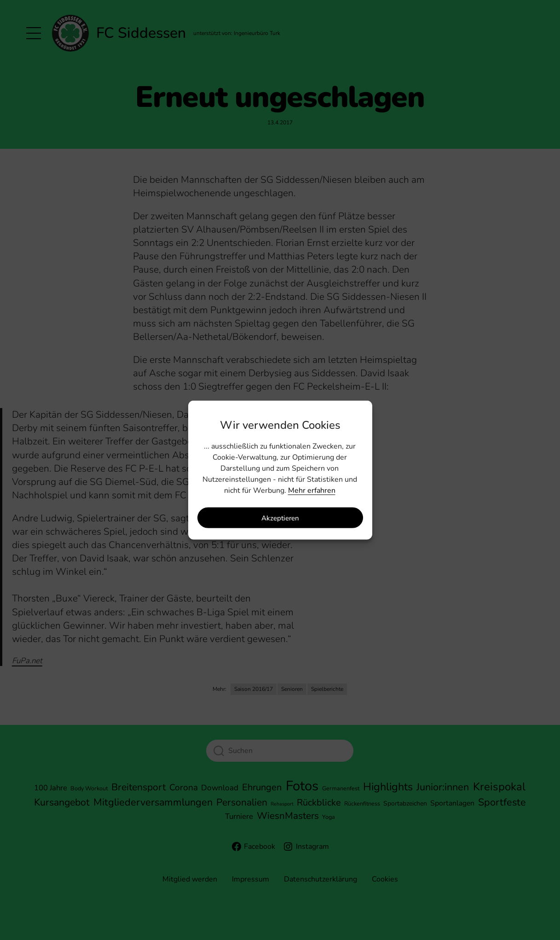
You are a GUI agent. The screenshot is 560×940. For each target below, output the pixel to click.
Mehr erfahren (312, 490)
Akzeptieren (280, 518)
